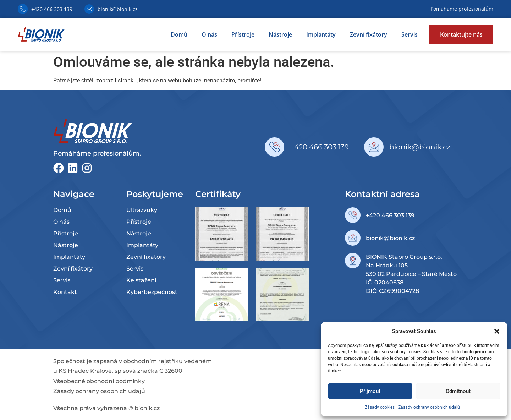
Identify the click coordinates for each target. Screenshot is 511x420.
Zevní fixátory (369, 34)
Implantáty (321, 34)
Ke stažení (141, 280)
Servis (410, 34)
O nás (209, 34)
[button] (497, 331)
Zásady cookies (380, 407)
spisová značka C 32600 (149, 371)
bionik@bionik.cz (118, 9)
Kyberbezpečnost (152, 292)
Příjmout (370, 391)
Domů (179, 34)
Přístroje (243, 34)
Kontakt (65, 292)
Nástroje (280, 34)
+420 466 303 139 (52, 9)
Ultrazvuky (142, 210)
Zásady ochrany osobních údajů (429, 407)
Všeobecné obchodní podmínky (99, 381)
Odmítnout (458, 391)
